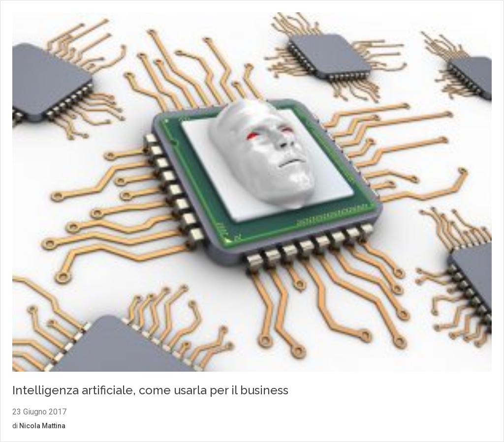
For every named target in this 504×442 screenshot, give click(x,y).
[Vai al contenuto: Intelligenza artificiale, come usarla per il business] (252, 193)
